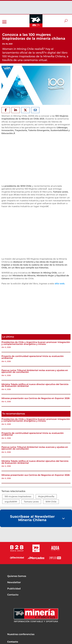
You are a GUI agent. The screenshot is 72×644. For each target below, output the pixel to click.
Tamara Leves (31, 502)
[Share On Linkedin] (16, 110)
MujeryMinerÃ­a (46, 496)
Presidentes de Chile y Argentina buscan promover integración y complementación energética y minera (36, 343)
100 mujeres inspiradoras (18, 496)
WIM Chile (51, 502)
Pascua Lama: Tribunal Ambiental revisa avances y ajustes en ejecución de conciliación (35, 371)
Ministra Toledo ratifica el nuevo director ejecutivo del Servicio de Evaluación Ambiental (35, 385)
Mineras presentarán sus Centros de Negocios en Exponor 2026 (36, 398)
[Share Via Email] (35, 110)
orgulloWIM (11, 502)
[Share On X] (25, 110)
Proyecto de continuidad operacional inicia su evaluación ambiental (33, 357)
